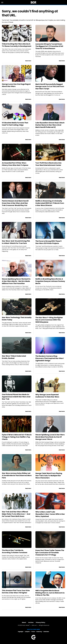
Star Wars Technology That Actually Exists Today (17, 319)
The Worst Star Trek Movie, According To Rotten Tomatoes (15, 551)
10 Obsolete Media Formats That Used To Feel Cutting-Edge (15, 124)
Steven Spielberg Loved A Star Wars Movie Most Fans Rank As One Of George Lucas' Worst (50, 437)
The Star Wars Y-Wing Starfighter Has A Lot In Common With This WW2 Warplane (49, 320)
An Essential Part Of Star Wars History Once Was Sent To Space (15, 164)
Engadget (21, 632)
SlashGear (46, 632)
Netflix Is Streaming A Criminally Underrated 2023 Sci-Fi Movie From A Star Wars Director (50, 203)
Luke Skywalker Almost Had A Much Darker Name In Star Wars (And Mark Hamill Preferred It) (50, 125)
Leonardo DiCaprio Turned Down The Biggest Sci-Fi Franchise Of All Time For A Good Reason (49, 46)
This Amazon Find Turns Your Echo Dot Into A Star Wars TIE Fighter (16, 592)
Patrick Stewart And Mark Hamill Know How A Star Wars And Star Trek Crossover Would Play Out (15, 203)
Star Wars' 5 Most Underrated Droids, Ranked (14, 357)
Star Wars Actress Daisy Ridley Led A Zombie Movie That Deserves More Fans (17, 475)
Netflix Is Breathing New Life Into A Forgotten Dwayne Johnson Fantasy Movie (50, 281)
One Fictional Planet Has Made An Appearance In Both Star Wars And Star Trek (16, 397)
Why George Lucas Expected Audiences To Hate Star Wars (47, 396)
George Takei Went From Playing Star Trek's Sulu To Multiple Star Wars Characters (49, 476)
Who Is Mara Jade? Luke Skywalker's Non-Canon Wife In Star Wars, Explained (50, 514)
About (24, 622)
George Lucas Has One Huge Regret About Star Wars (16, 85)
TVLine (33, 632)
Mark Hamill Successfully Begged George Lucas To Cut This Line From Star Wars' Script (50, 86)
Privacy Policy (40, 622)
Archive (31, 622)
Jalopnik (27, 632)
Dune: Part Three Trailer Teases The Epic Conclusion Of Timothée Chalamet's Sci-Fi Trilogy (50, 553)
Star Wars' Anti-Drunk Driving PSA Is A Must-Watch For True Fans (16, 242)
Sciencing (39, 632)
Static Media (26, 625)
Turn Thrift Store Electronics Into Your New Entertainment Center (48, 164)
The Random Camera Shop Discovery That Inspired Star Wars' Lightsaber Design (50, 358)
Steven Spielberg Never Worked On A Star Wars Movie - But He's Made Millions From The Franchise (16, 281)
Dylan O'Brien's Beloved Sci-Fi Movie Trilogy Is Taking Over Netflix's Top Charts (17, 437)
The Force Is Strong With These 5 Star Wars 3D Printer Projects (48, 242)
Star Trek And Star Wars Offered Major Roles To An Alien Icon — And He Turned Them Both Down (16, 514)
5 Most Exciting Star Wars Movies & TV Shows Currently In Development (17, 45)
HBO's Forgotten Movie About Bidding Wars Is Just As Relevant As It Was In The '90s (50, 593)
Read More (28, 61)
